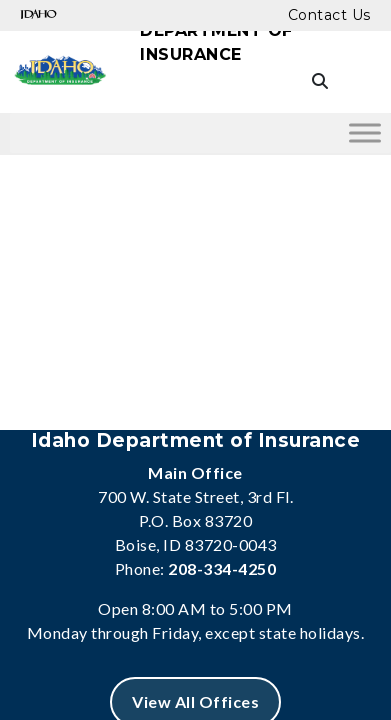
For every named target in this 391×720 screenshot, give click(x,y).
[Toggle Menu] (365, 132)
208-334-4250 (222, 568)
